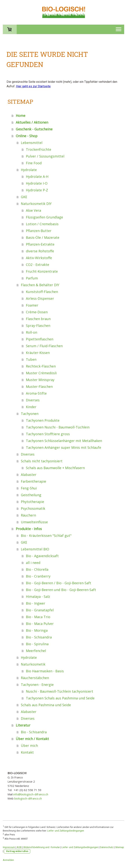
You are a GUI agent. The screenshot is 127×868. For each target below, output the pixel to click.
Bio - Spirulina (37, 644)
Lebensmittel (32, 143)
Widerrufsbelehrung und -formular (42, 847)
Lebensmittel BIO (35, 549)
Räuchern (28, 515)
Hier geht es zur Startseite (33, 86)
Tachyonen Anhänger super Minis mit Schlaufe (63, 447)
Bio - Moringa (37, 630)
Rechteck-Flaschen (41, 366)
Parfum (32, 278)
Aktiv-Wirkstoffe (39, 258)
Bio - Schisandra (39, 637)
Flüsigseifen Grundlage (44, 217)
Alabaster (29, 475)
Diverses (33, 400)
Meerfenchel (36, 651)
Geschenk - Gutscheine (34, 129)
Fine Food (34, 163)
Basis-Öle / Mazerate (43, 237)
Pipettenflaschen (40, 339)
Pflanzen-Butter (39, 231)
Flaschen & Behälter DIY (40, 285)
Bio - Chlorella (37, 569)
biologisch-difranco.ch (28, 798)
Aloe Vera (33, 210)
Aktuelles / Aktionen (32, 122)
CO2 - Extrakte (38, 265)
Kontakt (27, 752)
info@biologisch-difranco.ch (31, 794)
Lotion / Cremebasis (42, 224)
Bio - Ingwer (36, 603)
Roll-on (32, 332)
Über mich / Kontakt (32, 739)
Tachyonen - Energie (37, 685)
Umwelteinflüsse (34, 522)
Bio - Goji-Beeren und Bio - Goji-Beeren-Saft (61, 590)
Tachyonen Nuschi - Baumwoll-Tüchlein (58, 427)
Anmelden (8, 860)
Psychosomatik (33, 508)
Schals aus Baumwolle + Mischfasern (55, 468)
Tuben (31, 359)
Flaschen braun (38, 319)
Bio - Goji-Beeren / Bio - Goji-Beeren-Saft (59, 583)
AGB (19, 847)
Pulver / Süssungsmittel (45, 156)
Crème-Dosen (37, 312)
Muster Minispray (40, 380)
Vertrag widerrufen (17, 851)
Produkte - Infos (29, 529)
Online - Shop (27, 136)
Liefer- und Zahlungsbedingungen (66, 831)
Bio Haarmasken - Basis (45, 671)
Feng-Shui (29, 488)
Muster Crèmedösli (41, 373)
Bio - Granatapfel (40, 610)
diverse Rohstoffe (40, 251)
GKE (24, 197)
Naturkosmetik (33, 664)
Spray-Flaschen (38, 326)
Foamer (32, 305)
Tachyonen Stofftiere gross (48, 434)
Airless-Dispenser (40, 298)
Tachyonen (30, 414)
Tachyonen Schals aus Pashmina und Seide (60, 698)
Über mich (29, 746)
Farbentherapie (33, 481)
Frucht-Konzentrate (42, 271)
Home (21, 116)
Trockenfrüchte (39, 149)
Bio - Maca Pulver (40, 624)
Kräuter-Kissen (38, 353)
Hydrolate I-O (37, 183)
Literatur (23, 725)
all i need (33, 563)
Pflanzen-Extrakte (40, 244)
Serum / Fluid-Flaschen (44, 346)
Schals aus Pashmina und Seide (46, 705)
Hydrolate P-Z (37, 190)
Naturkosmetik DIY (36, 204)
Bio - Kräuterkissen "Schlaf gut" (46, 536)
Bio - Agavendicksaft (42, 556)
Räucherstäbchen (35, 678)
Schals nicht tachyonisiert (42, 461)
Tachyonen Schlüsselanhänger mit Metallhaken (64, 441)
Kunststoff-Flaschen (42, 292)
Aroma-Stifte (36, 393)
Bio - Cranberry (38, 576)
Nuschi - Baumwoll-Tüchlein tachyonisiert (60, 691)
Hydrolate (29, 170)
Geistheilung (31, 495)
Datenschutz (107, 847)
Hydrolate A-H (37, 176)
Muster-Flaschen (39, 386)
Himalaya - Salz (38, 596)
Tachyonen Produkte (43, 420)
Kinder (31, 407)
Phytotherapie (32, 502)
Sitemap (120, 847)
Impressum (9, 847)
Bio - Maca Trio (38, 617)
